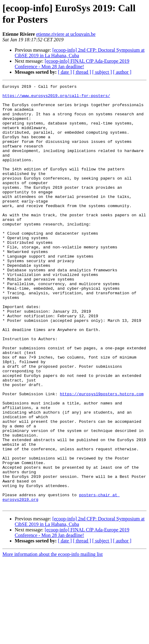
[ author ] (122, 72)
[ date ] (65, 72)
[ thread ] (82, 72)
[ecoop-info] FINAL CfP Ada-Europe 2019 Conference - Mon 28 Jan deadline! (72, 64)
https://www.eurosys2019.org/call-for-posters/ (56, 98)
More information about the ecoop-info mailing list (53, 639)
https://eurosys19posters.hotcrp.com (102, 456)
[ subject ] (102, 72)
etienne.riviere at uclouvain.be (66, 34)
